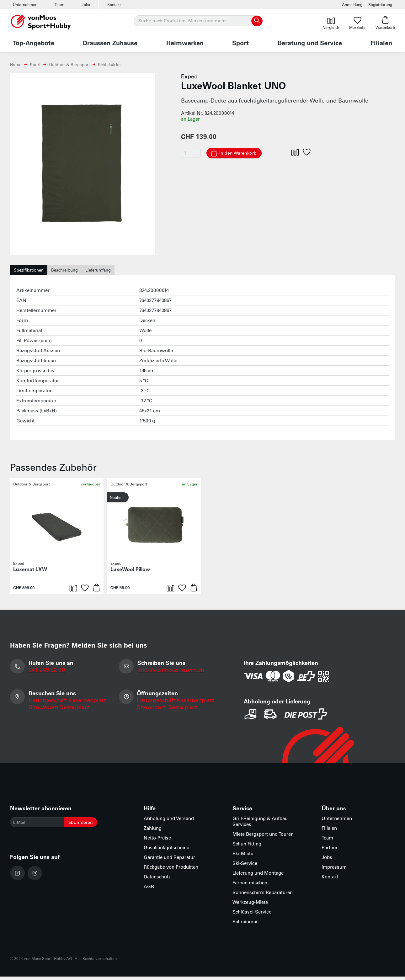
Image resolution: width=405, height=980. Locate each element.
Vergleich (331, 23)
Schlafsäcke (109, 64)
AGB (149, 890)
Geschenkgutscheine (166, 851)
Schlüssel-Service (252, 915)
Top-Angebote (34, 43)
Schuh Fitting (247, 847)
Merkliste (357, 23)
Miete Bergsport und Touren (263, 837)
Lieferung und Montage (258, 876)
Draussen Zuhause (110, 43)
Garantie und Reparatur (169, 861)
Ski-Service (245, 867)
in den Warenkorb (243, 153)
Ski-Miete (243, 857)
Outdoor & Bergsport (69, 64)
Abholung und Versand (169, 822)
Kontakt (114, 4)
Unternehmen (25, 4)
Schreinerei (245, 925)
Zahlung (153, 832)
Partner (330, 851)
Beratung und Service (310, 43)
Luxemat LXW (30, 572)
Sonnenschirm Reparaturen (263, 896)
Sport (240, 43)
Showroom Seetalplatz (59, 711)
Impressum (334, 870)
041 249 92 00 (47, 673)
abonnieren (89, 826)
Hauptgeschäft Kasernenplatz (68, 704)
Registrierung (380, 4)
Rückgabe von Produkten (171, 870)
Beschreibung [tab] (77, 272)
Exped (189, 76)
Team (59, 4)
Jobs (86, 4)
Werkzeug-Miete (250, 906)
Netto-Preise (157, 841)
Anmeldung (352, 4)
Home (16, 64)
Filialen (381, 43)
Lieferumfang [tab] (118, 272)
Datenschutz (157, 880)
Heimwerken (185, 43)
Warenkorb (385, 23)
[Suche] (198, 21)
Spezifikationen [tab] (33, 272)
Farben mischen (250, 886)
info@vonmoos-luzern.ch (172, 673)
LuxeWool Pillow (130, 572)
